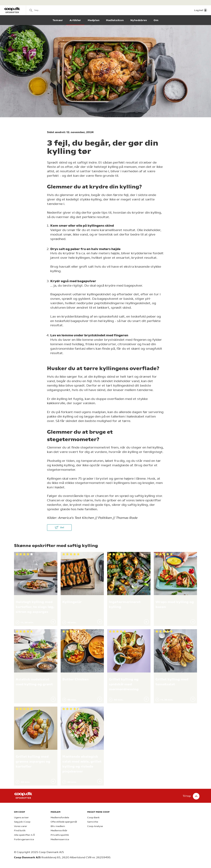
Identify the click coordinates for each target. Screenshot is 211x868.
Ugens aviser (21, 818)
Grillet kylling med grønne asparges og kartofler (33, 762)
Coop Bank (93, 818)
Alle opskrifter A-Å (24, 835)
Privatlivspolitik (60, 835)
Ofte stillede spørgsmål (64, 822)
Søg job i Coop (22, 822)
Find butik (20, 831)
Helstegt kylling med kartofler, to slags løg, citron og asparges (35, 607)
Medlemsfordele (60, 818)
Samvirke (93, 822)
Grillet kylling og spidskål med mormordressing (124, 684)
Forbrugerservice (24, 839)
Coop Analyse (95, 826)
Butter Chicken (75, 679)
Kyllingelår (72, 602)
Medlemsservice (60, 839)
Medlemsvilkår (59, 831)
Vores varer (21, 826)
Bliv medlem (58, 826)
